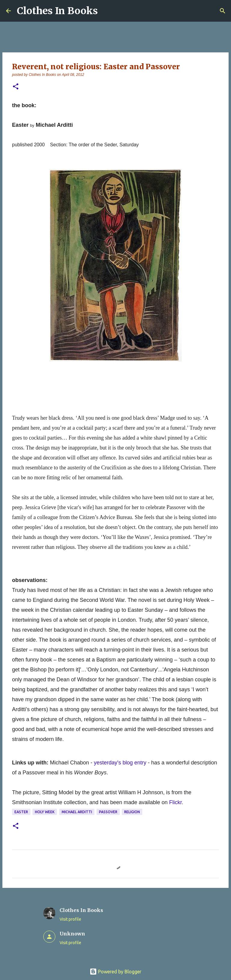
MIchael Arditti (77, 812)
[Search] (223, 11)
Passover (108, 812)
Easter (21, 812)
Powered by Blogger (115, 972)
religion (132, 812)
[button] (16, 87)
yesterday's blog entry (120, 763)
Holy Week (45, 812)
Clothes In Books (57, 11)
